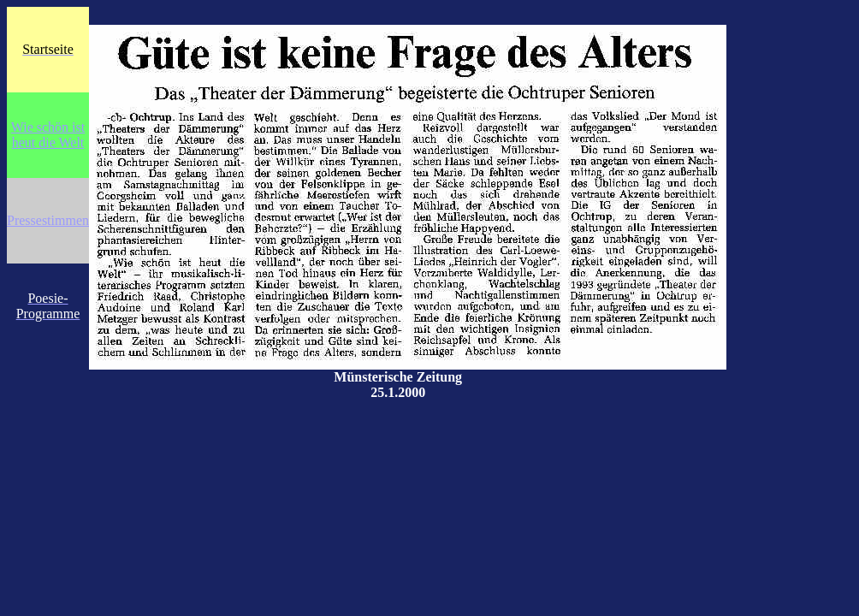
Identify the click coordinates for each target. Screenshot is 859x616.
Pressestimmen (48, 220)
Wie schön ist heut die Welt (48, 135)
